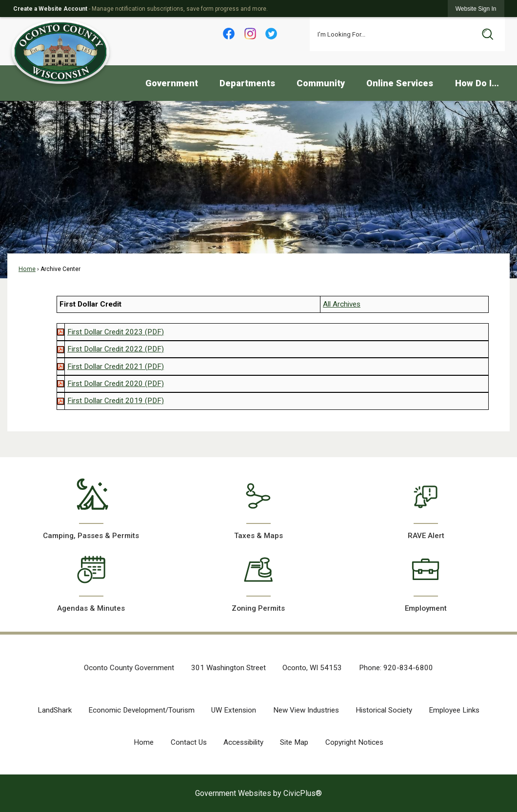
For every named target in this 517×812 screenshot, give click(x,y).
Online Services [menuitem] (400, 83)
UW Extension (234, 710)
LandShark (55, 710)
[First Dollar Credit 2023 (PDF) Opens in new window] (116, 332)
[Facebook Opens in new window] (229, 34)
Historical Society (384, 710)
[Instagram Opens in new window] (250, 34)
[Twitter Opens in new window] (271, 34)
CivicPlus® (303, 793)
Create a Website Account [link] (50, 9)
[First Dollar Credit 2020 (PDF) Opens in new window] (116, 384)
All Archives (342, 304)
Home (27, 269)
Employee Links (454, 710)
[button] (488, 34)
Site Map (294, 742)
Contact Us (189, 742)
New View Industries (306, 710)
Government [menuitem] (172, 83)
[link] (476, 9)
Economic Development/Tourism (141, 710)
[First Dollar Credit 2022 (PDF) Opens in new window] (116, 349)
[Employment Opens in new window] (426, 580)
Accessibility (243, 742)
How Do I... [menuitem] (477, 83)
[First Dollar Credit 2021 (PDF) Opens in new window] (116, 367)
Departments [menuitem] (247, 83)
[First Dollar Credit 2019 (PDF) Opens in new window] (116, 401)
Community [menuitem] (321, 83)
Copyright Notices (354, 742)
